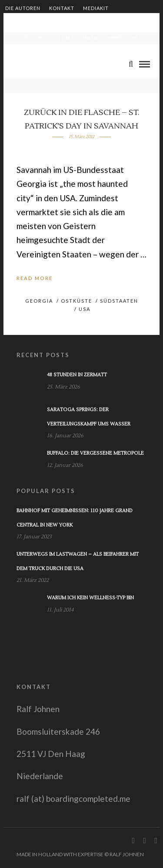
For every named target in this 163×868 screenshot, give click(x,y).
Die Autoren (23, 8)
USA (85, 309)
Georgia (39, 301)
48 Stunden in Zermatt (77, 375)
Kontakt (62, 8)
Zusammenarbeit (30, 23)
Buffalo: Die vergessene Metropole (95, 453)
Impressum (122, 38)
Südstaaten (119, 301)
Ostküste (77, 301)
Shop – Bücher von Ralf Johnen (52, 38)
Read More (35, 278)
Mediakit (96, 8)
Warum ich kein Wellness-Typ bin (90, 598)
